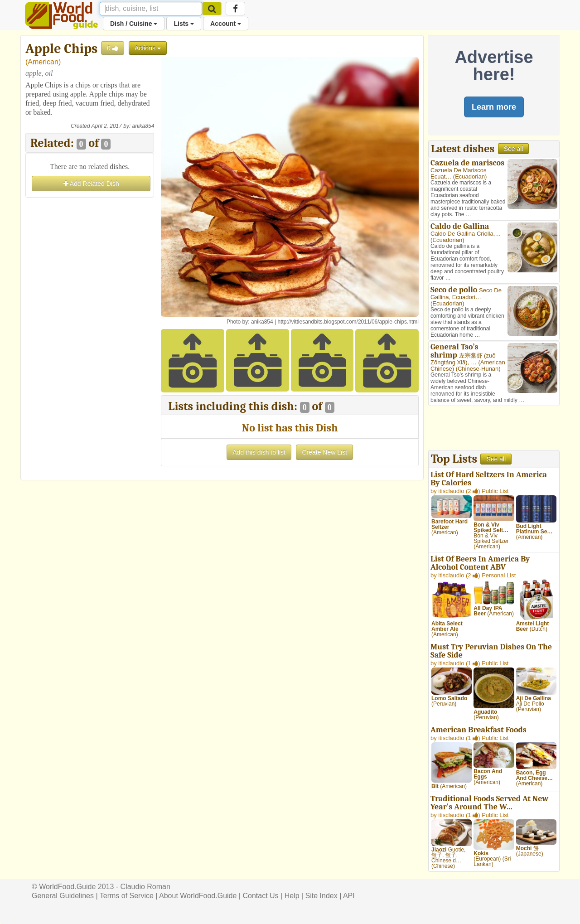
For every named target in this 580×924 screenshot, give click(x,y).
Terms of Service (127, 896)
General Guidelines (63, 896)
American (43, 62)
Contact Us (260, 896)
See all (514, 149)
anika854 (143, 126)
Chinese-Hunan (478, 369)
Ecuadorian (470, 177)
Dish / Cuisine (134, 24)
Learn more (494, 107)
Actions (148, 48)
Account (226, 24)
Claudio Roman (145, 887)
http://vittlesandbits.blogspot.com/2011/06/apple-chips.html (348, 322)
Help (292, 896)
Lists (184, 24)
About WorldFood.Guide (198, 896)
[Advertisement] (90, 336)
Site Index (321, 896)
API (349, 896)
